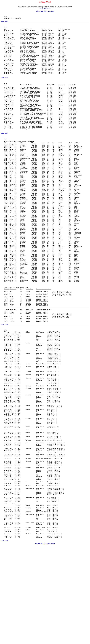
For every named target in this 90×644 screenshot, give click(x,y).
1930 (52, 11)
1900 (41, 11)
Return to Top (4, 22)
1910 (45, 11)
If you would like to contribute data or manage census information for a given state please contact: (45, 7)
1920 (5, 159)
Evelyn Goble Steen (45, 8)
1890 (38, 11)
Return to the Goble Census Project (45, 641)
